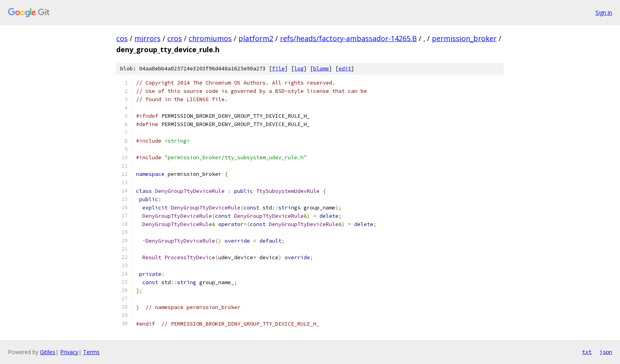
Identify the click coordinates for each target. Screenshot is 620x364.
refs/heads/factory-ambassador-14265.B (348, 38)
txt (587, 352)
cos (122, 38)
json (606, 352)
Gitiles (48, 352)
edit (345, 69)
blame (321, 69)
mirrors (147, 38)
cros (175, 38)
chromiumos (210, 38)
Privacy (69, 352)
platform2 (256, 38)
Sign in (604, 12)
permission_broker (464, 38)
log (299, 69)
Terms (91, 352)
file (278, 69)
